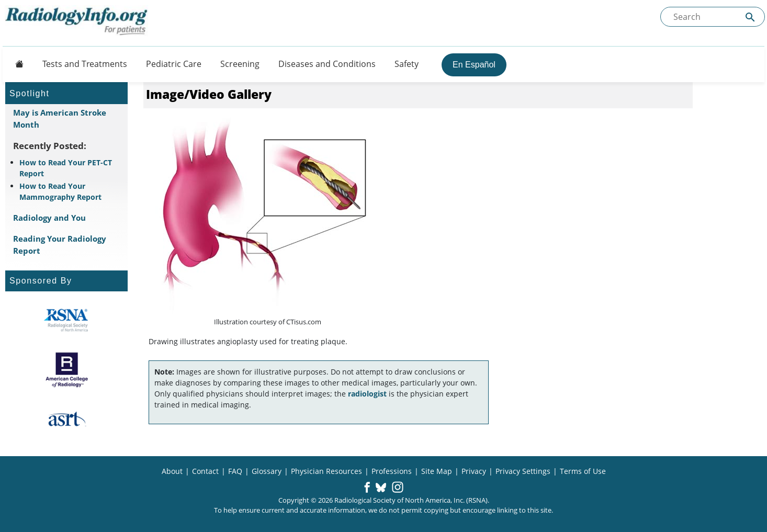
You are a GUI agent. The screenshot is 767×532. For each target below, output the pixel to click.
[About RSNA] (67, 320)
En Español (474, 65)
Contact (205, 471)
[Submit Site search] (750, 17)
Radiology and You (49, 218)
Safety (407, 64)
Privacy (474, 471)
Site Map (437, 471)
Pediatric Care (174, 64)
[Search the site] (713, 17)
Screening (240, 64)
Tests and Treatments (85, 64)
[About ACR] (67, 370)
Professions (392, 471)
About (172, 471)
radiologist (367, 394)
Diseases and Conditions (327, 64)
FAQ (235, 471)
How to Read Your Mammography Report (60, 191)
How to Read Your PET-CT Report (66, 168)
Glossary (267, 471)
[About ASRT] (67, 420)
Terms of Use (583, 471)
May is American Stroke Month (60, 118)
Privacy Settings (523, 471)
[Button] (16, 64)
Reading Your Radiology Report (60, 245)
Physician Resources (326, 471)
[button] (367, 488)
